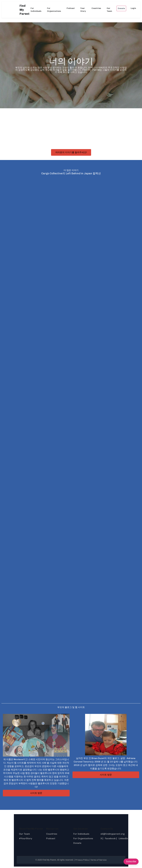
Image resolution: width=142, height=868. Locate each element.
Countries (96, 8)
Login (133, 8)
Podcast (71, 8)
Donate (121, 8)
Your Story (83, 10)
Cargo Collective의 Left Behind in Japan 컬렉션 (71, 173)
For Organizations (54, 10)
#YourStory (26, 838)
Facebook (110, 838)
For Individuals (36, 10)
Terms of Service (98, 860)
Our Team (109, 10)
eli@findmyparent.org (113, 834)
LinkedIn (123, 838)
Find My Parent (25, 10)
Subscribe (131, 861)
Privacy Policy (82, 860)
